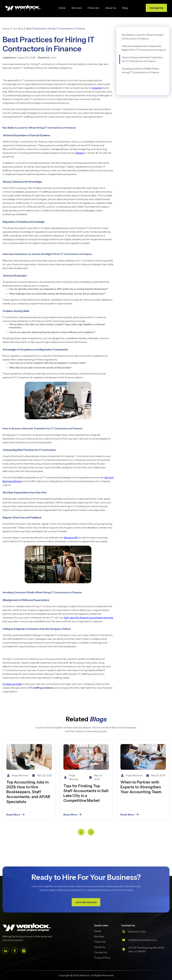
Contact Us (156, 8)
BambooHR (71, 538)
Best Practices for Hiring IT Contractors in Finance (56, 28)
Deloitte (97, 88)
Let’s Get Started (86, 902)
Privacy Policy (102, 958)
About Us (111, 8)
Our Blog (18, 28)
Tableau (79, 153)
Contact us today (12, 684)
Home (62, 8)
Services (77, 8)
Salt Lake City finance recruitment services (89, 618)
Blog (125, 8)
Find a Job (93, 8)
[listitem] (29, 780)
